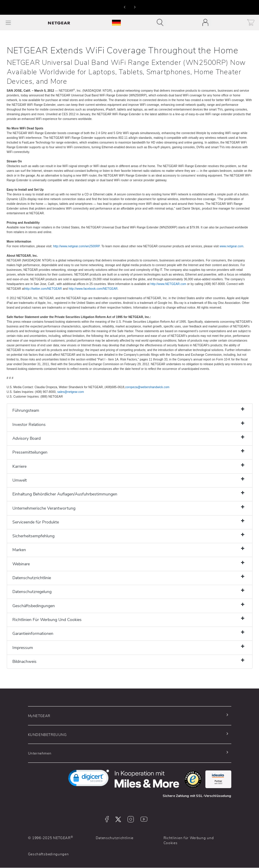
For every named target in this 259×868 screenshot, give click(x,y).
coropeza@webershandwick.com (147, 387)
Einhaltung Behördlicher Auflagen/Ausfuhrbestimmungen (65, 494)
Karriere (19, 466)
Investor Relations (29, 425)
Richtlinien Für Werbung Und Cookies (47, 620)
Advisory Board (27, 438)
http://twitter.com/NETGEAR (43, 289)
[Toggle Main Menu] (8, 23)
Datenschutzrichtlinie (32, 578)
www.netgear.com (231, 246)
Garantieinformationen (33, 634)
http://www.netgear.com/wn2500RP (76, 246)
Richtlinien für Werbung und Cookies (189, 840)
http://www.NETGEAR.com (168, 284)
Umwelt (20, 480)
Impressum (23, 648)
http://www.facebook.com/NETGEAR (93, 289)
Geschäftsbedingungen (34, 606)
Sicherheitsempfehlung (33, 536)
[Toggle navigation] (162, 23)
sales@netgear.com (71, 392)
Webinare (21, 564)
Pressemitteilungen (30, 452)
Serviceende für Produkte (36, 522)
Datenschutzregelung (32, 592)
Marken (19, 550)
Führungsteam (26, 410)
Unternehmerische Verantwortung (44, 508)
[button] (124, 7)
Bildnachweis (24, 662)
